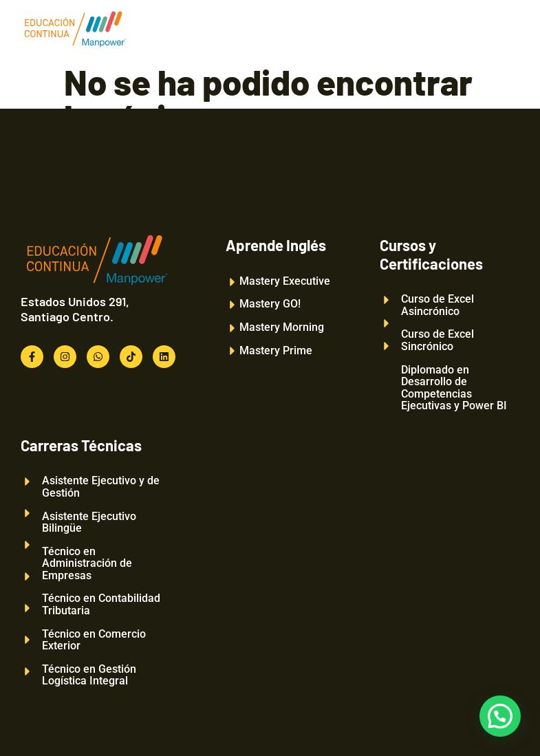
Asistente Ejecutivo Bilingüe (89, 522)
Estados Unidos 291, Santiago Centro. (75, 309)
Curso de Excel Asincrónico (438, 305)
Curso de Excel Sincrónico (438, 340)
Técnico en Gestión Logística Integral (89, 675)
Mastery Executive (285, 281)
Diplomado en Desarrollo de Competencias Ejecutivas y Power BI (454, 388)
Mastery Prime (276, 351)
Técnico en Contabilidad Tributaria (101, 604)
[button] (500, 716)
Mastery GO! (270, 304)
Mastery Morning (282, 327)
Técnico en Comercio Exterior (94, 640)
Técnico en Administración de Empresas (87, 564)
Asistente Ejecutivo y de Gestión (101, 487)
